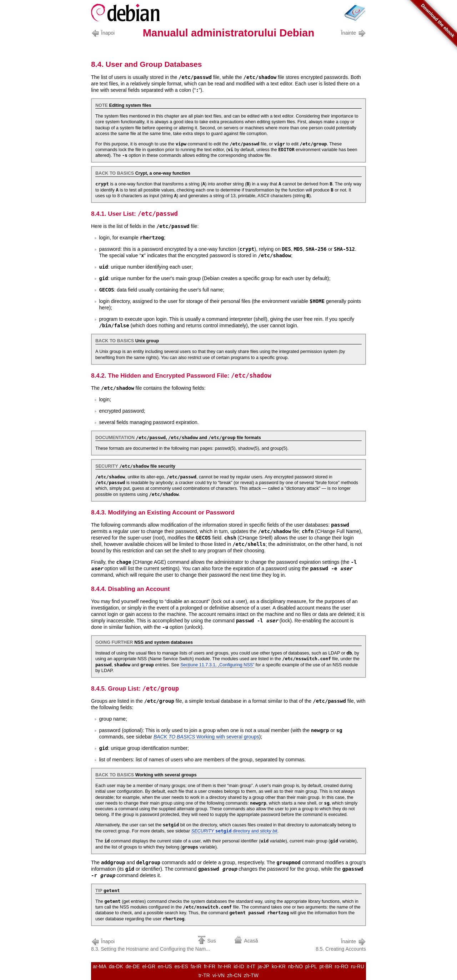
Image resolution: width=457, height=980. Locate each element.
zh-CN (234, 975)
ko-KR (279, 966)
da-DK (116, 966)
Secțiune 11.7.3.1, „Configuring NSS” (217, 665)
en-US (165, 966)
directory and (234, 831)
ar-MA (100, 966)
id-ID (239, 966)
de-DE (133, 966)
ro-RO (342, 966)
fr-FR (210, 966)
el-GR (149, 966)
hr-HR (224, 966)
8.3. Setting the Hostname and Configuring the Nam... (150, 944)
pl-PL (311, 966)
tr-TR (204, 975)
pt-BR (326, 966)
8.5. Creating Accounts (341, 944)
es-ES (181, 966)
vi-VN (219, 975)
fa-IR (196, 966)
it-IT (251, 966)
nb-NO (295, 966)
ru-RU (358, 966)
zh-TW (251, 975)
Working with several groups (206, 737)
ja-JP (263, 966)
